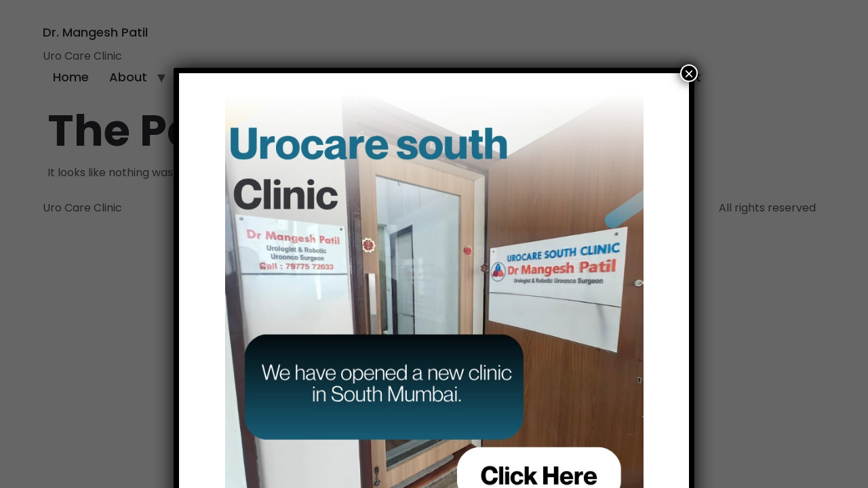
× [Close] (689, 73)
